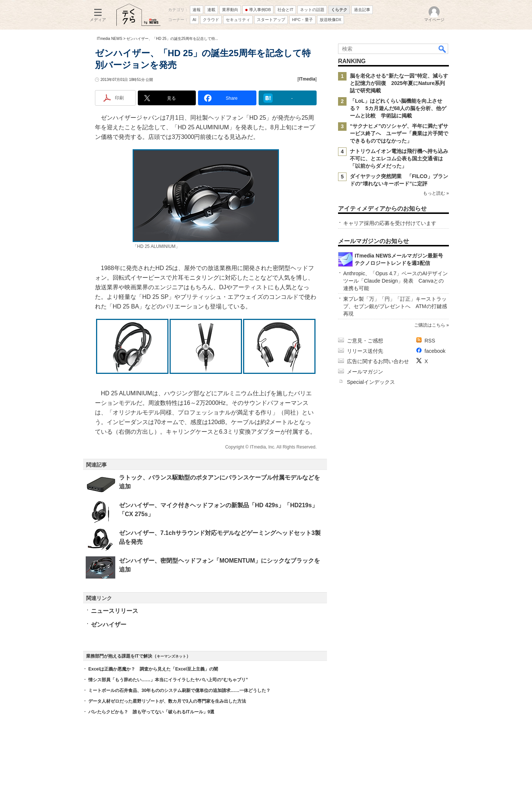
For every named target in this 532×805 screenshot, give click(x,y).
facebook (435, 351)
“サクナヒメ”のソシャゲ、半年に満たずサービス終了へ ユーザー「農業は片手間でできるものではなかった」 (399, 133)
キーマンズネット (171, 656)
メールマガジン (365, 372)
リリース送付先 (365, 351)
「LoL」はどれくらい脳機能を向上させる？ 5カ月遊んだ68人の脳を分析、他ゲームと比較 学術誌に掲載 (398, 108)
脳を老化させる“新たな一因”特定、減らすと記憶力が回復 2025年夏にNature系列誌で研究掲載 (399, 83)
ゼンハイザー (109, 625)
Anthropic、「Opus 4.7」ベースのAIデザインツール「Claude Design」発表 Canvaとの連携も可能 (395, 281)
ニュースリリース (115, 611)
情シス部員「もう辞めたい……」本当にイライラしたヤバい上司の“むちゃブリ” (168, 680)
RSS (430, 341)
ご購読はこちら (430, 325)
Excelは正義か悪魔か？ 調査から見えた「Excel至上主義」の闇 (153, 669)
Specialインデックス (371, 382)
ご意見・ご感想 (365, 341)
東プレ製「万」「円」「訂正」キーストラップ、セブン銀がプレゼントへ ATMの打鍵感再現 (395, 306)
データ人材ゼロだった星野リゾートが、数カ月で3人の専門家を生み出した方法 (167, 701)
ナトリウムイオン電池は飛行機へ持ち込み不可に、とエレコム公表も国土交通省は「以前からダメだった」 (399, 158)
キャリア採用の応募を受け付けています (390, 223)
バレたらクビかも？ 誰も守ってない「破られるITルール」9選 (151, 712)
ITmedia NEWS (110, 39)
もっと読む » (436, 193)
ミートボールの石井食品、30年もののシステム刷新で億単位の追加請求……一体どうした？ (179, 690)
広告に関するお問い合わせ (378, 361)
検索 (443, 49)
